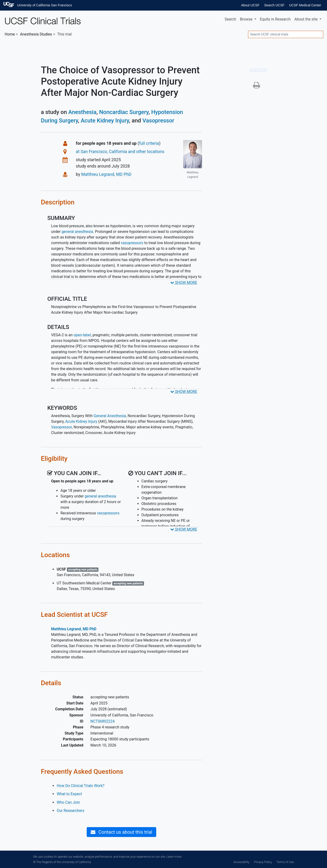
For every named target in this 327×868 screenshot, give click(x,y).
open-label (82, 335)
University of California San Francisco (45, 5)
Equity (275, 19)
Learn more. (174, 857)
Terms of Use (285, 862)
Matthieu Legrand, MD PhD (106, 174)
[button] (257, 87)
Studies (36, 34)
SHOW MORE (184, 283)
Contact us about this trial (121, 832)
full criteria (149, 143)
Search (230, 19)
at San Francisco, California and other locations (120, 151)
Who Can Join (68, 802)
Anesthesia (82, 112)
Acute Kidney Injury (105, 121)
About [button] (306, 19)
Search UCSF (274, 5)
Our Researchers (70, 811)
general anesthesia (77, 232)
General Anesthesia (110, 416)
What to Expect (69, 794)
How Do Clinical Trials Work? (80, 786)
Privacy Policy (263, 862)
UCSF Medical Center (305, 5)
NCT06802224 (103, 721)
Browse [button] (247, 19)
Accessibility (241, 862)
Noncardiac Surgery (124, 112)
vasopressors (132, 243)
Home (10, 34)
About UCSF (250, 5)
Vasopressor (158, 121)
